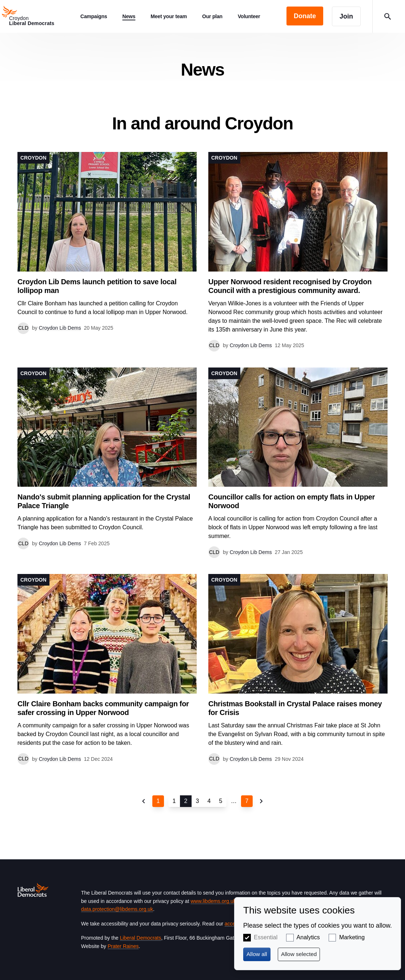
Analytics (308, 937)
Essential (266, 937)
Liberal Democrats (141, 938)
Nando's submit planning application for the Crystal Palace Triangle (104, 501)
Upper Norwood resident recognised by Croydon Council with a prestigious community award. (290, 286)
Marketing (352, 937)
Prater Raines (123, 946)
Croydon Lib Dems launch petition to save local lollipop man (97, 286)
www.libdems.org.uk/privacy (222, 901)
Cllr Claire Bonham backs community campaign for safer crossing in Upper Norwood (103, 708)
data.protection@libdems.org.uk (117, 909)
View (107, 243)
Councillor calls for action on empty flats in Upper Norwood (292, 501)
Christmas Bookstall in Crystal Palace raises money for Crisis (295, 708)
